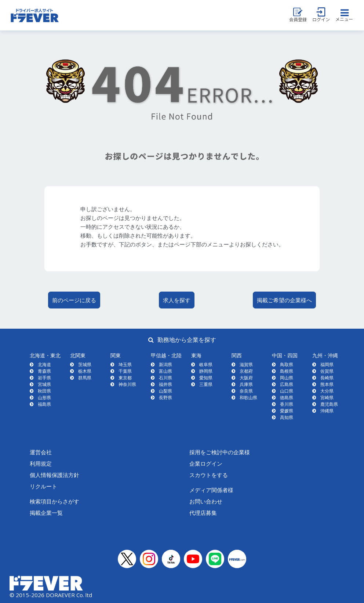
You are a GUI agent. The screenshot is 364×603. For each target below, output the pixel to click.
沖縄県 (327, 411)
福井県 (165, 384)
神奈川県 (127, 384)
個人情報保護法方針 (54, 475)
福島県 (44, 404)
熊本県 (327, 384)
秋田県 (44, 391)
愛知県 (206, 378)
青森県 (44, 371)
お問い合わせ (206, 501)
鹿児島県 (329, 404)
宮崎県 (327, 398)
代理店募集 (203, 513)
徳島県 (287, 398)
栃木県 (85, 371)
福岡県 (327, 364)
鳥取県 (287, 364)
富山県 (165, 371)
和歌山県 (248, 398)
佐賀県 (327, 371)
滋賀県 (246, 364)
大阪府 (246, 378)
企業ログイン (206, 463)
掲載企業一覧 (46, 513)
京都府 (246, 371)
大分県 (327, 391)
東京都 (125, 378)
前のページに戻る (74, 300)
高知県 (287, 417)
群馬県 (85, 378)
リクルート (43, 486)
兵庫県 (246, 384)
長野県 (165, 398)
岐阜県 (206, 364)
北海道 (44, 364)
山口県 (287, 391)
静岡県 (206, 371)
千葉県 (125, 371)
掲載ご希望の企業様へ (284, 300)
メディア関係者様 (211, 490)
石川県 (165, 378)
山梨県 (165, 391)
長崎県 (327, 378)
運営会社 (41, 452)
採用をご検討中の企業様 (220, 452)
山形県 (44, 398)
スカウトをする (209, 475)
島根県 (287, 371)
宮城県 (44, 384)
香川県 (287, 404)
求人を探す (177, 300)
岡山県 (287, 378)
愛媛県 (287, 411)
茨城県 (85, 364)
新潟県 (165, 364)
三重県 (206, 384)
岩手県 (44, 378)
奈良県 (246, 391)
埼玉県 (125, 364)
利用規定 (41, 463)
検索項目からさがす (54, 501)
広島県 (287, 384)
